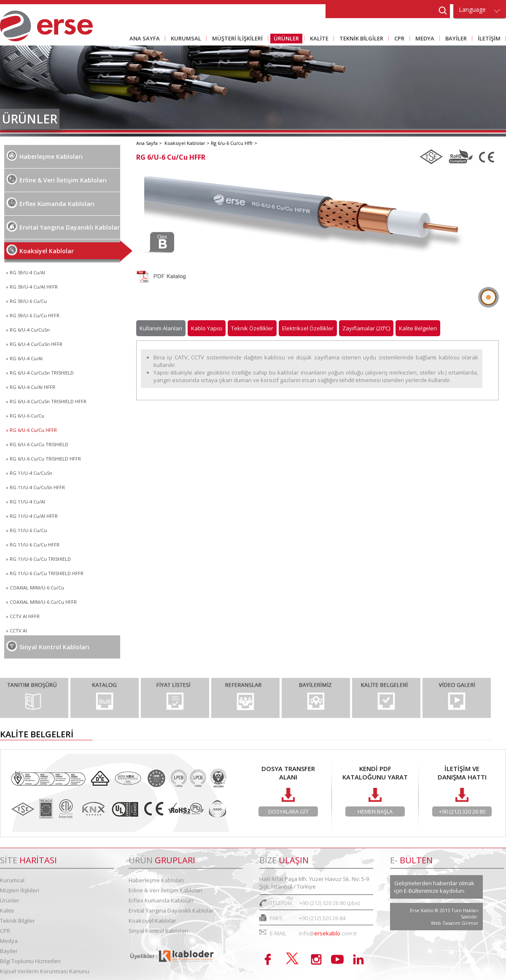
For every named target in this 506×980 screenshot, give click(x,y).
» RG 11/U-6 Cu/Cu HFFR (33, 545)
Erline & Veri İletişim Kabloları (57, 179)
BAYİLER (454, 39)
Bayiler (9, 951)
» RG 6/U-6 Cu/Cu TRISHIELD (37, 444)
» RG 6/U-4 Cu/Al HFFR (31, 387)
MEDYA (423, 39)
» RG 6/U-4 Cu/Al (24, 358)
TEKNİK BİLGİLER (360, 39)
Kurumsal (12, 880)
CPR (398, 39)
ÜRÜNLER (285, 39)
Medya (9, 941)
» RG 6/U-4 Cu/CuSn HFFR (34, 344)
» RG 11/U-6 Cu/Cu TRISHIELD (38, 559)
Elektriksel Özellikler (308, 328)
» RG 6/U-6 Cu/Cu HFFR (31, 430)
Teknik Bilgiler (17, 921)
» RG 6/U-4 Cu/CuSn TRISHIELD (40, 373)
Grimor (470, 923)
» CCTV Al (16, 631)
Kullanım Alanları (161, 328)
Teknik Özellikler (252, 328)
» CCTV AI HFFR (23, 616)
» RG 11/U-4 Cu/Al (26, 502)
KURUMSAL (184, 39)
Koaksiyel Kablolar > (188, 143)
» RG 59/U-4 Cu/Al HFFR (32, 287)
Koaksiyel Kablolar (40, 250)
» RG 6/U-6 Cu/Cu (25, 416)
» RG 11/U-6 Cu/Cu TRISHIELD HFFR (45, 573)
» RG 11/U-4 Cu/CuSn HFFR (35, 487)
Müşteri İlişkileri (20, 890)
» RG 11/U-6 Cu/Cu (26, 530)
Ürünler (10, 900)
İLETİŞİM (487, 39)
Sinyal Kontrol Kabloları (48, 646)
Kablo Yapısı (207, 328)
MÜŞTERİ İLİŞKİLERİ (236, 39)
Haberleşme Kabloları (44, 155)
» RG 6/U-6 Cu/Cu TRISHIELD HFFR (43, 459)
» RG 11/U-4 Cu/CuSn (29, 473)
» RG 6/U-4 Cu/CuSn (28, 330)
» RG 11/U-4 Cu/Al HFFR (32, 516)
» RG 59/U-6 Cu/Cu (26, 301)
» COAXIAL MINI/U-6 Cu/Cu (35, 588)
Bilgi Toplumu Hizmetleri (30, 961)
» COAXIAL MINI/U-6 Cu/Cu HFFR (41, 602)
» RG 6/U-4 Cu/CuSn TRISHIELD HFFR (46, 401)
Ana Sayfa (148, 143)
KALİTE (318, 39)
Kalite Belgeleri (418, 328)
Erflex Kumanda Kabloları (50, 203)
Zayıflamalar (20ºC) (366, 328)
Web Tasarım (446, 923)
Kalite (7, 910)
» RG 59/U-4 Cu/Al (26, 272)
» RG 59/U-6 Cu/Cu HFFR (33, 315)
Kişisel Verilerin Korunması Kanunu (45, 971)
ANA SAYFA (145, 38)
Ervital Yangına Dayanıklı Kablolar (63, 226)
